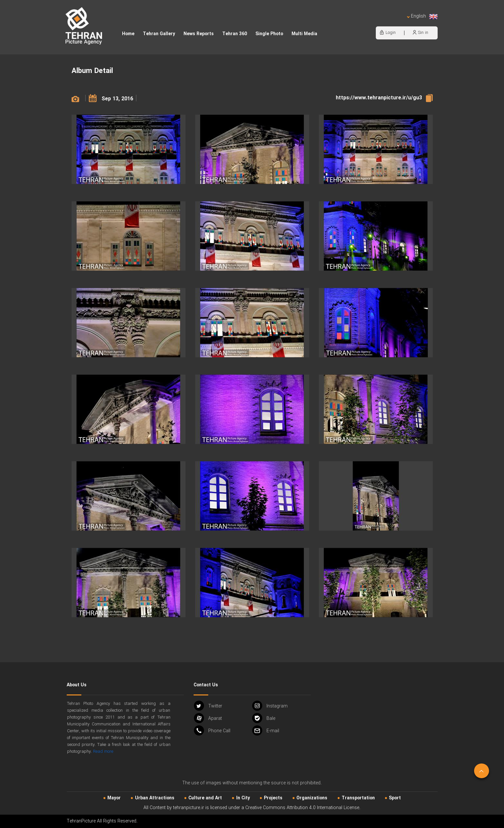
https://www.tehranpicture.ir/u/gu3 (379, 98)
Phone (212, 730)
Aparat (208, 718)
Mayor (114, 798)
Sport (395, 798)
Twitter (208, 706)
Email (266, 730)
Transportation (358, 798)
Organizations (312, 798)
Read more (103, 752)
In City (243, 798)
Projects (273, 798)
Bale (264, 718)
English (422, 16)
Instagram (270, 706)
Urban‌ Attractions (155, 798)
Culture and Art (205, 798)
